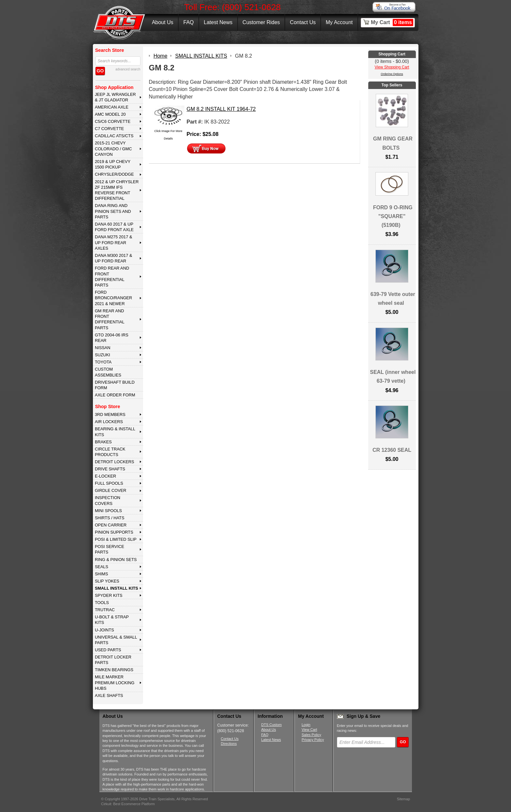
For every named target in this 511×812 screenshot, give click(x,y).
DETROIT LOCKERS (115, 462)
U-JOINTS (104, 630)
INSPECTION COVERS (108, 500)
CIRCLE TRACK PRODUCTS (110, 452)
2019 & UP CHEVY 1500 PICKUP (113, 164)
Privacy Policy (313, 740)
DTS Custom (272, 725)
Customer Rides (261, 22)
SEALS (102, 567)
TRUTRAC (105, 610)
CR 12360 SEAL (392, 450)
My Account (339, 22)
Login (306, 725)
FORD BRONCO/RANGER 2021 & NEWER (113, 298)
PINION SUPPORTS (114, 532)
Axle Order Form (115, 395)
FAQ (188, 22)
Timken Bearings (114, 670)
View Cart (309, 730)
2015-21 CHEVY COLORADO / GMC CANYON (113, 149)
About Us (163, 22)
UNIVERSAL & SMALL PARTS (116, 640)
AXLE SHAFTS (109, 695)
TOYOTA (103, 362)
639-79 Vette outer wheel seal (393, 299)
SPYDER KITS (109, 595)
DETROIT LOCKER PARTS (113, 660)
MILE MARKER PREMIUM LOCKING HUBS (115, 683)
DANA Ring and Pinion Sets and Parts (113, 211)
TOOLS (102, 603)
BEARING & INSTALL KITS (115, 432)
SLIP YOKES (107, 581)
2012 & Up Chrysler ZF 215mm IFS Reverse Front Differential (117, 190)
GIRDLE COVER (111, 490)
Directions (229, 744)
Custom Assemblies (108, 372)
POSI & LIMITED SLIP (116, 539)
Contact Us (303, 22)
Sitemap (403, 799)
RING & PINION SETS (116, 560)
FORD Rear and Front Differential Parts (112, 277)
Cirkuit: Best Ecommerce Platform (128, 804)
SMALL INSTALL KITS (117, 588)
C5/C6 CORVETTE (113, 121)
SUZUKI (102, 355)
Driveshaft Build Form (115, 385)
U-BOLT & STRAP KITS (112, 620)
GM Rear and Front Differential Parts (110, 319)
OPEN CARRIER (111, 525)
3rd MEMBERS (110, 414)
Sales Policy (312, 735)
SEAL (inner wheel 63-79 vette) (393, 376)
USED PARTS (108, 650)
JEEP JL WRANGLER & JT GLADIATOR (115, 97)
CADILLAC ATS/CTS (114, 136)
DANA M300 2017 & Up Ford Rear (114, 258)
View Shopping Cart (392, 67)
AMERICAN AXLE (112, 107)
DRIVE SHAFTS (110, 469)
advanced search (128, 69)
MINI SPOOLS (108, 511)
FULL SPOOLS (109, 483)
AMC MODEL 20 (110, 114)
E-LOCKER (105, 476)
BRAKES (103, 442)
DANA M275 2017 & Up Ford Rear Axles (114, 243)
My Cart (392, 22)
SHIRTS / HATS (110, 518)
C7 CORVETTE (109, 129)
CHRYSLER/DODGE (114, 174)
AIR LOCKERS (109, 422)
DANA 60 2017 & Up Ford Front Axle (114, 227)
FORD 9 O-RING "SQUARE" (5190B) (393, 216)
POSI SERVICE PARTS (109, 549)
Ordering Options (392, 74)
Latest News (218, 22)
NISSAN (103, 348)
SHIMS (102, 574)
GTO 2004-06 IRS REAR (112, 338)
